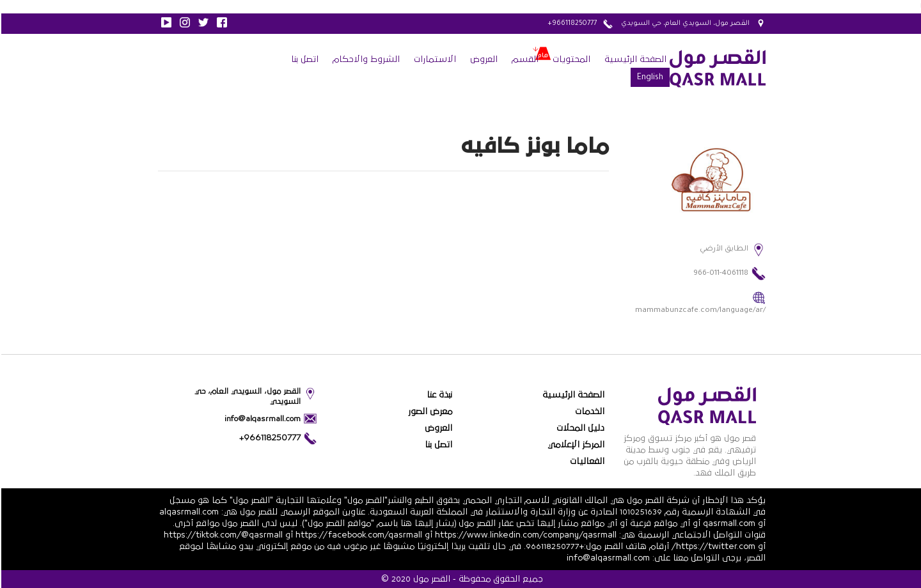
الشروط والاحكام (365, 59)
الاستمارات (434, 59)
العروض (483, 59)
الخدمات (588, 412)
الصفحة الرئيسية (634, 59)
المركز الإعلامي (575, 445)
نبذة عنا (438, 395)
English (649, 78)
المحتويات (570, 59)
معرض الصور (429, 412)
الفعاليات (586, 461)
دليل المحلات (579, 428)
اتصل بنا (303, 59)
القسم (524, 59)
